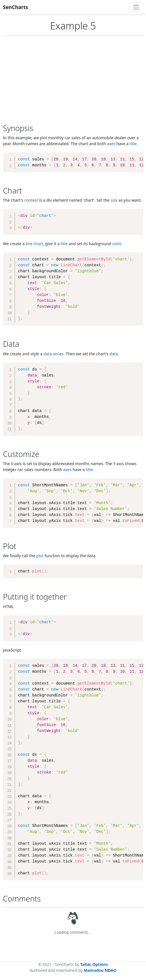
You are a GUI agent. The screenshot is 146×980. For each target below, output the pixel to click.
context (31, 200)
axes (111, 144)
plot (40, 556)
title (133, 144)
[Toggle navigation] (136, 7)
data (114, 354)
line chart (34, 244)
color (116, 244)
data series (54, 354)
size (114, 200)
